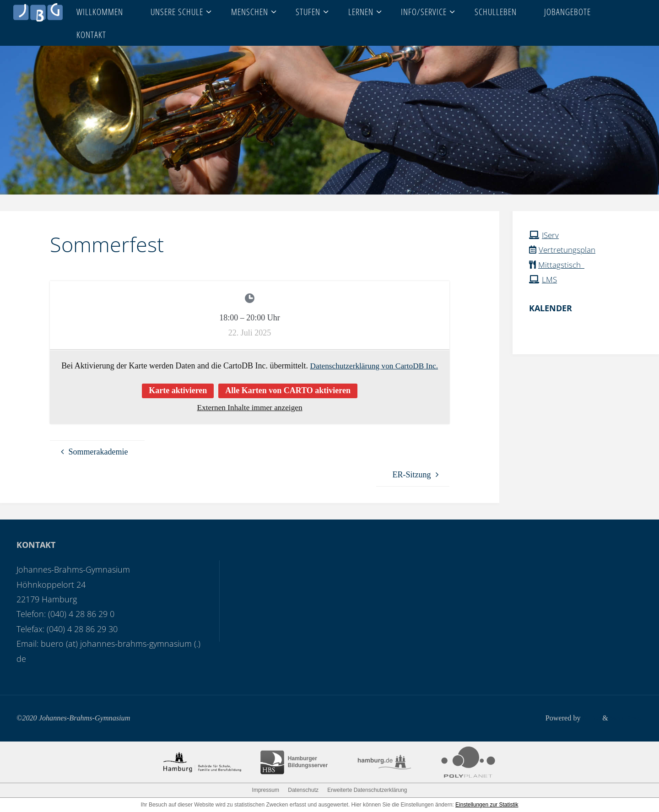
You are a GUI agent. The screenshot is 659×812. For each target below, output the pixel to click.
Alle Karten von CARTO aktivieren (288, 390)
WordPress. (626, 718)
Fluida (589, 718)
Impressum (266, 790)
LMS (550, 279)
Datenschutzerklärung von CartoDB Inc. (374, 366)
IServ (551, 235)
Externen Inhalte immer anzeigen (250, 407)
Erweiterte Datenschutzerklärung (367, 790)
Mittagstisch (563, 265)
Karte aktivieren (178, 390)
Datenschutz (303, 790)
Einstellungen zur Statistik (487, 805)
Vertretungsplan (569, 249)
